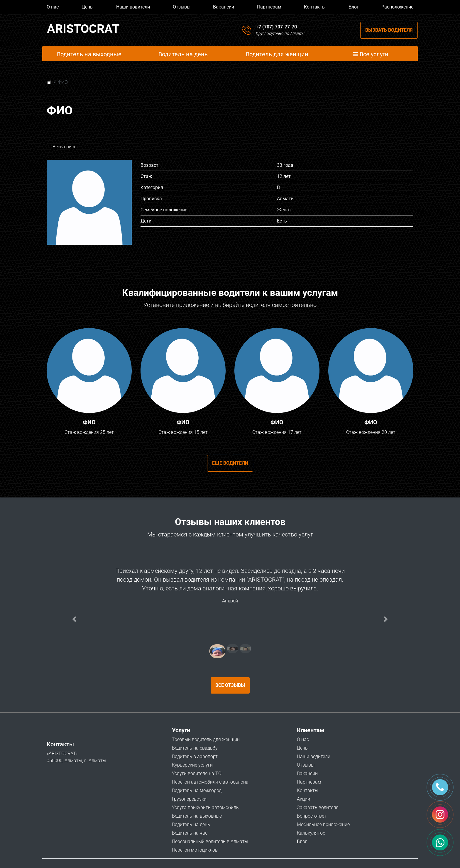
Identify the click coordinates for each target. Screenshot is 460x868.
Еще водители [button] (230, 463)
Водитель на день (191, 824)
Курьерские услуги (192, 765)
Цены (88, 7)
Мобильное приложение (323, 824)
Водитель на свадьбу (195, 748)
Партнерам (269, 7)
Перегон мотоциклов (195, 850)
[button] (74, 619)
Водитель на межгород (197, 790)
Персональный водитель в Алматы (210, 841)
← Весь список (63, 147)
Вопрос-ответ (312, 816)
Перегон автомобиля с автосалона (210, 782)
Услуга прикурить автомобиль (205, 807)
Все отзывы (230, 685)
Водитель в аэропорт (195, 756)
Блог (354, 7)
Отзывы (182, 7)
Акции (303, 799)
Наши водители (133, 7)
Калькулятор (311, 833)
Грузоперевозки (189, 799)
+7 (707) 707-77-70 (276, 27)
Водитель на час (190, 833)
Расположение (397, 7)
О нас (53, 7)
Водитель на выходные (197, 816)
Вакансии (224, 7)
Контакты (315, 7)
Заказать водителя (318, 807)
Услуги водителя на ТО (197, 773)
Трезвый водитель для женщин (206, 739)
